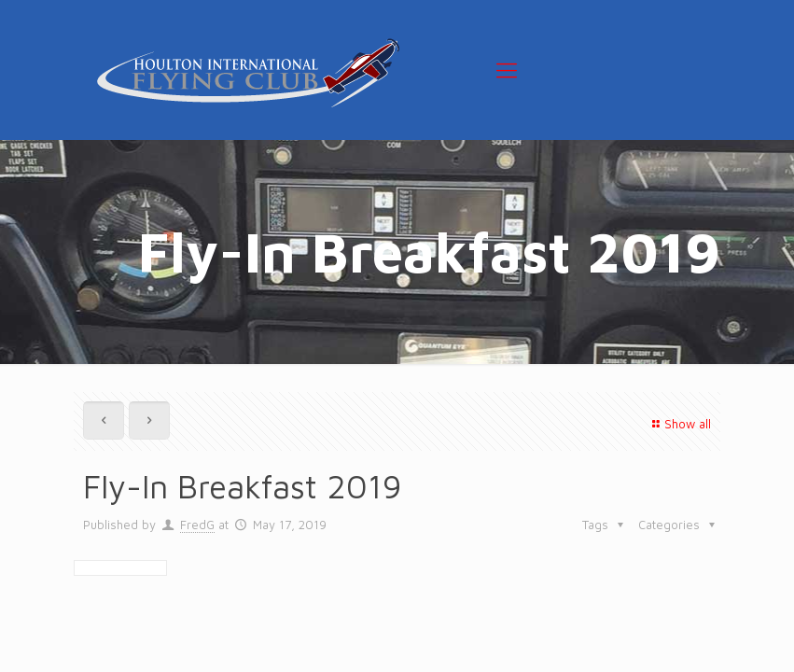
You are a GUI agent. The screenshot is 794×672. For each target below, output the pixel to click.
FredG (197, 525)
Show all (679, 424)
